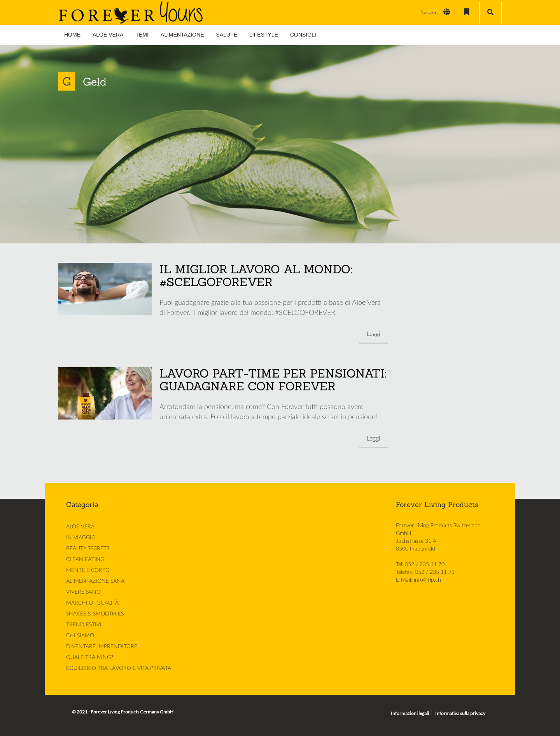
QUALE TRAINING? (90, 657)
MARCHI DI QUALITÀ (92, 603)
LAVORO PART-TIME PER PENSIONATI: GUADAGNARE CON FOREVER (273, 380)
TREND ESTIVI (84, 625)
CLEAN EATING (85, 559)
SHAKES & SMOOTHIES (95, 614)
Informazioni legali (410, 713)
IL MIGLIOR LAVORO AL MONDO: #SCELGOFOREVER (256, 275)
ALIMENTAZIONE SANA (95, 581)
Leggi (374, 334)
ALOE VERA (80, 527)
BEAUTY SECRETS (88, 549)
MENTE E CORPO (88, 570)
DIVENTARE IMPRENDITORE (102, 647)
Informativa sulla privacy (460, 713)
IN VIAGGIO (81, 538)
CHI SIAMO (80, 636)
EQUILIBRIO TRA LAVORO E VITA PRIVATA (119, 668)
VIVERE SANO (83, 592)
